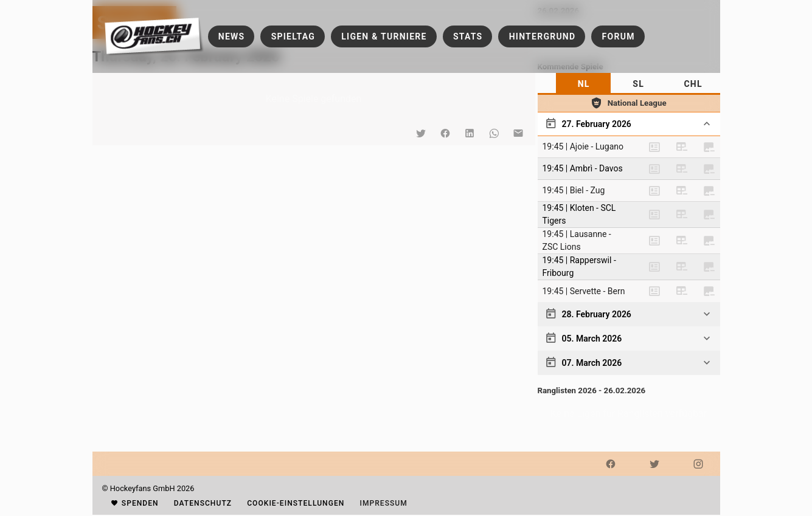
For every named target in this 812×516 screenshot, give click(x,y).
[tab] (583, 84)
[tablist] (629, 84)
